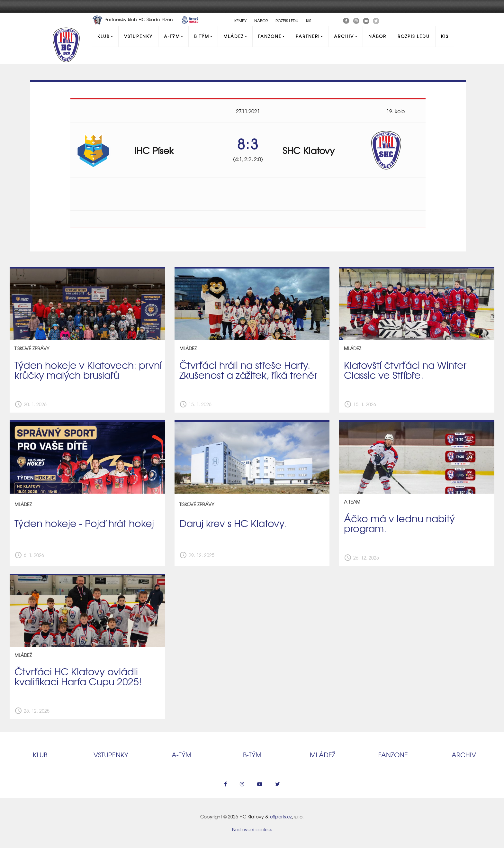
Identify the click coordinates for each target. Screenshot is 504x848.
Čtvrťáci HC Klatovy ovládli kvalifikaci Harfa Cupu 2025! (78, 676)
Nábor (261, 21)
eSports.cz (281, 816)
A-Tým (172, 36)
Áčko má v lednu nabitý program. (399, 523)
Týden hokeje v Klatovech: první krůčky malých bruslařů (88, 370)
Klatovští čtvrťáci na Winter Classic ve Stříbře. (405, 370)
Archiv (344, 36)
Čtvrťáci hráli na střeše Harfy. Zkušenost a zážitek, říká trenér (248, 370)
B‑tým (252, 755)
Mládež (234, 36)
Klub (104, 36)
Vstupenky (138, 36)
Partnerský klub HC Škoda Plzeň (133, 19)
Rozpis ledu (287, 21)
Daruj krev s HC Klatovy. (233, 523)
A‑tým (181, 755)
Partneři (308, 36)
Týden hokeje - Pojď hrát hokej (84, 523)
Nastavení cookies (252, 829)
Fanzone (270, 36)
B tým (202, 36)
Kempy (240, 21)
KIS (309, 21)
